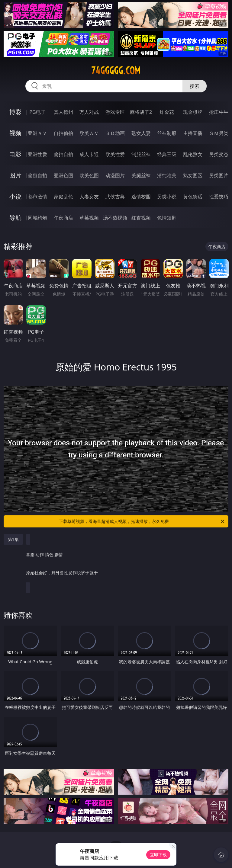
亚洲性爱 (37, 154)
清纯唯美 (167, 175)
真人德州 (63, 112)
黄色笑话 (193, 197)
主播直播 (193, 133)
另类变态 (219, 154)
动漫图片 (115, 175)
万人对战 (89, 112)
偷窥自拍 (37, 175)
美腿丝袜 (141, 175)
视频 (15, 133)
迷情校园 (141, 197)
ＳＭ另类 (219, 133)
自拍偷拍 (63, 133)
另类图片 (219, 175)
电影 (15, 154)
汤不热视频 (115, 218)
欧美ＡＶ (89, 133)
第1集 (13, 539)
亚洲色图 (63, 175)
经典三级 (167, 154)
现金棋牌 (193, 112)
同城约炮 (37, 218)
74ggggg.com (116, 71)
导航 (15, 218)
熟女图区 (193, 175)
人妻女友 (89, 197)
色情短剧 (167, 218)
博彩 (15, 112)
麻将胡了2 (141, 112)
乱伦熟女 (193, 154)
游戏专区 (115, 112)
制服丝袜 (141, 154)
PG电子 (37, 112)
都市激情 (37, 197)
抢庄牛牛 (219, 112)
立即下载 (158, 855)
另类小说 (167, 197)
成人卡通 (89, 154)
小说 (15, 196)
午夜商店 (63, 218)
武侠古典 (115, 197)
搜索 (195, 86)
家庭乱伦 (63, 197)
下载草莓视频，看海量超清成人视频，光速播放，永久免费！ (142, 521)
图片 (15, 175)
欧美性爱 (115, 154)
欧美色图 (89, 175)
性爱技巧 (219, 197)
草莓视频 (89, 218)
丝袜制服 (167, 133)
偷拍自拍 (63, 154)
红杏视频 (141, 218)
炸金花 (167, 112)
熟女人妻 (141, 133)
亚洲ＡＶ (37, 133)
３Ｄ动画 (115, 133)
